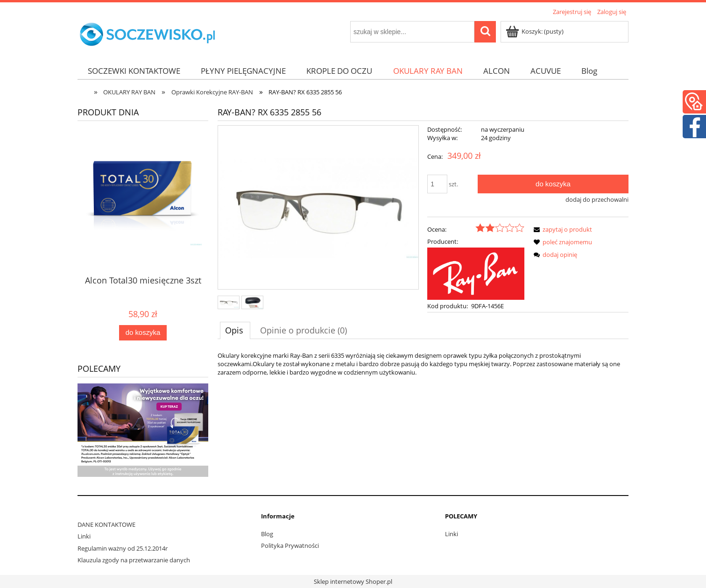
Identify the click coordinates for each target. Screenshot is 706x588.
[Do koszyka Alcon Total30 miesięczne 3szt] (143, 333)
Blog (267, 534)
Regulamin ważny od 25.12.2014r (123, 548)
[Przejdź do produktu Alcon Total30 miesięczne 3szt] (143, 220)
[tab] (235, 330)
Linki (84, 536)
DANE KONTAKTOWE (106, 524)
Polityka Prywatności (290, 545)
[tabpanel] (423, 364)
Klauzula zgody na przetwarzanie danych (134, 560)
